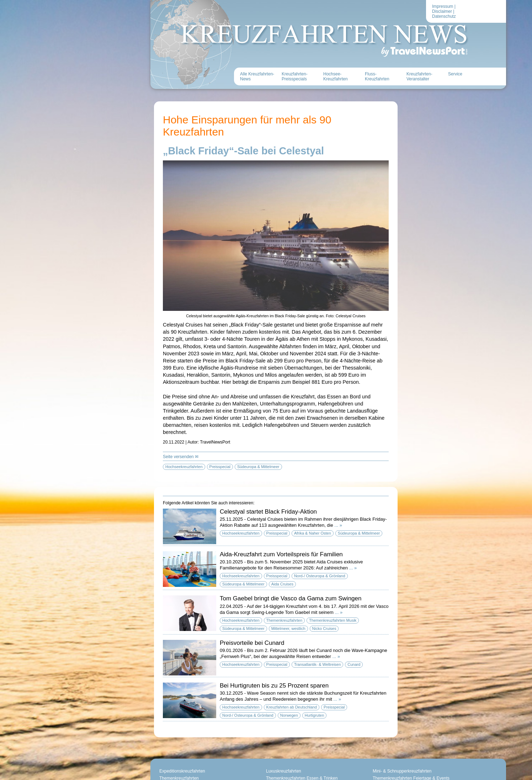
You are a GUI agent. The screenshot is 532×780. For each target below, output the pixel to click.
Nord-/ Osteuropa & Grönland (320, 576)
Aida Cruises (282, 584)
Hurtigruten (314, 715)
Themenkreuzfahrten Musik (333, 620)
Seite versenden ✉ (181, 457)
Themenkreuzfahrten (284, 620)
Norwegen (289, 715)
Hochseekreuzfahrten (241, 533)
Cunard (354, 664)
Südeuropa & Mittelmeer (359, 533)
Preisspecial (277, 533)
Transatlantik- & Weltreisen (317, 664)
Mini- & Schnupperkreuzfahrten (402, 771)
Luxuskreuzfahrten (284, 771)
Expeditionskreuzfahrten (182, 771)
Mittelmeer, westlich (288, 628)
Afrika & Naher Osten (313, 533)
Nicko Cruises (324, 628)
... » (338, 525)
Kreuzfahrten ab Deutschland (292, 707)
